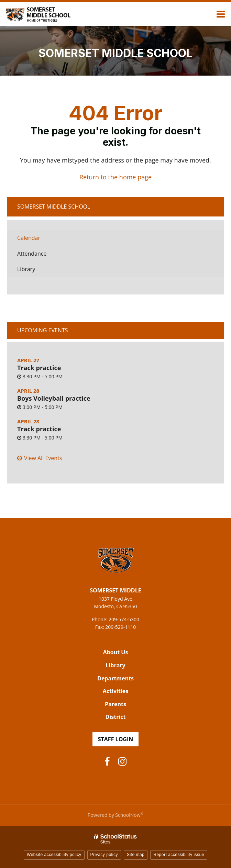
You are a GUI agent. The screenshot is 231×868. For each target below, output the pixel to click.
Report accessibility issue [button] (179, 855)
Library (37, 271)
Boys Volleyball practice (54, 398)
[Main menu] (221, 14)
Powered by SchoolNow (115, 815)
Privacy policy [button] (104, 855)
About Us (116, 652)
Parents (115, 704)
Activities (115, 691)
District (116, 717)
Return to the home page (115, 177)
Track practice (39, 368)
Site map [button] (136, 855)
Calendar (29, 238)
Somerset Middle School (54, 207)
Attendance (32, 254)
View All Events (43, 458)
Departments (115, 678)
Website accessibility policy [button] (54, 855)
